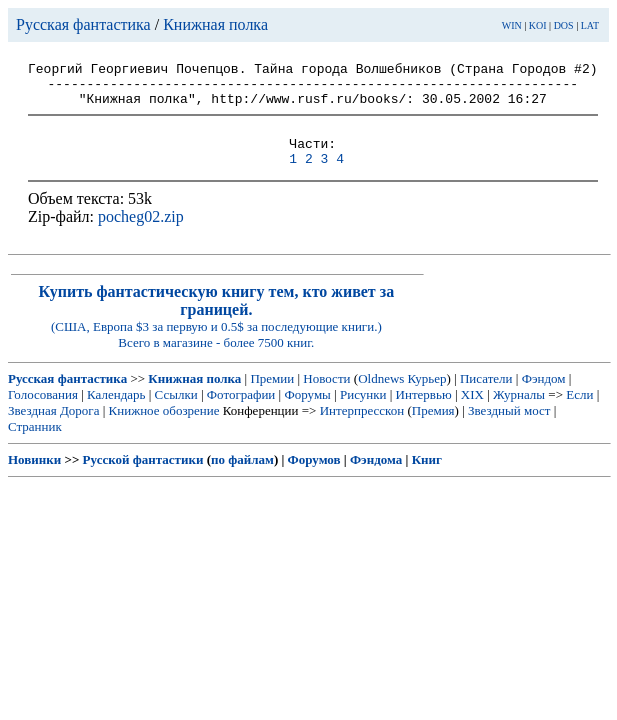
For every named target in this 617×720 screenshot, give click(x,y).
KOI (538, 25)
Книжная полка (215, 24)
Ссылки (176, 412)
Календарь (116, 412)
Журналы (519, 412)
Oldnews (381, 396)
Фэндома (376, 477)
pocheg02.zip (141, 234)
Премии (272, 396)
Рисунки (363, 412)
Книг (427, 477)
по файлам (242, 477)
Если (579, 412)
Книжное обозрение (164, 428)
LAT (590, 25)
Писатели (486, 396)
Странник (35, 444)
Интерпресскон (362, 428)
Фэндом (544, 396)
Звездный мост (509, 428)
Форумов (314, 477)
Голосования (43, 412)
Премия (433, 428)
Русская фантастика (83, 24)
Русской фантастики (143, 477)
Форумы (307, 412)
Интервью (424, 412)
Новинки (34, 477)
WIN (512, 25)
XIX (472, 412)
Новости (326, 396)
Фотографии (241, 412)
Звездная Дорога (53, 428)
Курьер (427, 396)
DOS (564, 25)
